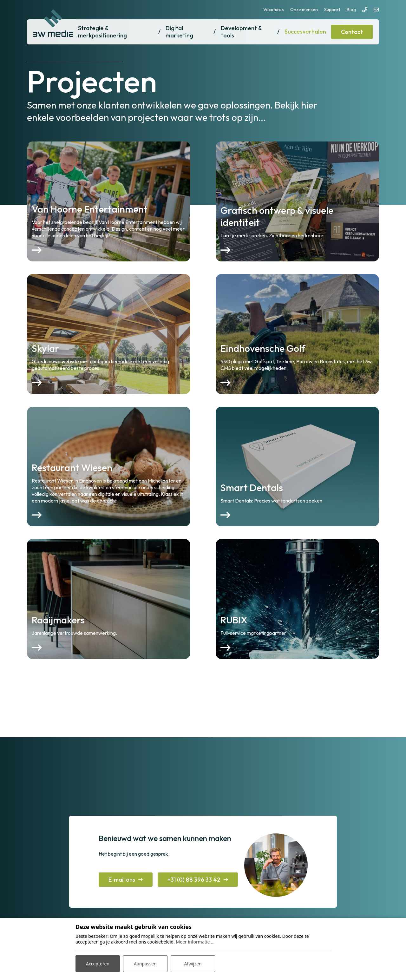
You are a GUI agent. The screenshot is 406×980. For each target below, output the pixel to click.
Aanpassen (145, 964)
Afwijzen (193, 964)
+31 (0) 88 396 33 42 (194, 880)
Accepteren (98, 964)
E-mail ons (122, 880)
